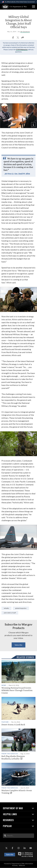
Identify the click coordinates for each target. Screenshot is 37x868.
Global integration (21, 608)
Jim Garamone (25, 32)
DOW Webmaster (22, 50)
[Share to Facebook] (13, 38)
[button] (34, 7)
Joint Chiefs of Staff (10, 613)
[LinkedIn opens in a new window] (25, 848)
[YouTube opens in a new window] (31, 848)
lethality (6, 608)
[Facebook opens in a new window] (12, 848)
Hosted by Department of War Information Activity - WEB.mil (18, 865)
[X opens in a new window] (6, 848)
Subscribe (18, 645)
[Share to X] (18, 38)
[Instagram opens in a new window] (19, 848)
